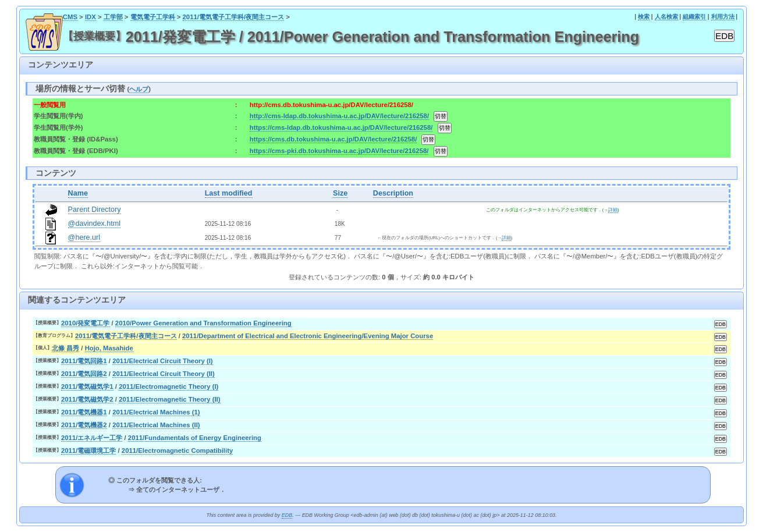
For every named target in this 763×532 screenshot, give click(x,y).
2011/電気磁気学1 (87, 386)
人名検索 (666, 17)
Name (78, 193)
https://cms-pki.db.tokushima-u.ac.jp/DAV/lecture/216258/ (339, 151)
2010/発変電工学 (85, 323)
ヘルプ (139, 89)
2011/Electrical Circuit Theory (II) (164, 374)
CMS (70, 17)
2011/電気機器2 (84, 425)
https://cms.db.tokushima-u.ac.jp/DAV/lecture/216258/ (333, 139)
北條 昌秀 (65, 348)
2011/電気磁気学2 (87, 399)
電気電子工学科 (153, 17)
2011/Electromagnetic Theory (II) (169, 399)
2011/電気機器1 (84, 412)
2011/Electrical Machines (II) (156, 425)
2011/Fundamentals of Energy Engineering (195, 438)
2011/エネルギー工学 (92, 438)
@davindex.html (95, 224)
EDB (287, 515)
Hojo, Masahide (109, 348)
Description (393, 193)
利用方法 (723, 17)
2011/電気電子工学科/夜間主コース (234, 17)
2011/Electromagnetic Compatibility (177, 451)
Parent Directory (95, 210)
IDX (91, 17)
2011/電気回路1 (84, 361)
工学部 (113, 17)
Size (340, 193)
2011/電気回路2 (84, 374)
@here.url (84, 237)
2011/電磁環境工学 (88, 451)
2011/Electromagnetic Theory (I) (168, 386)
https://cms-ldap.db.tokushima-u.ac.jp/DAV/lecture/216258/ (341, 127)
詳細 (613, 210)
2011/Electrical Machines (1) (156, 412)
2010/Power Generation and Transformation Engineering (203, 323)
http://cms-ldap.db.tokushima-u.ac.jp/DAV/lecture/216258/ (339, 116)
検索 (644, 17)
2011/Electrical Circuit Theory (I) (163, 361)
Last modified (229, 193)
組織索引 (694, 17)
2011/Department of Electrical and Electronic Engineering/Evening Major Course (308, 336)
